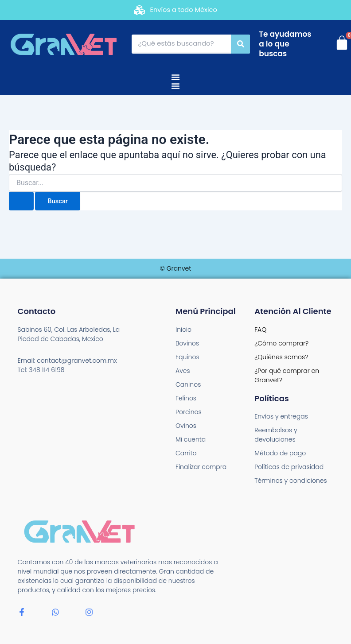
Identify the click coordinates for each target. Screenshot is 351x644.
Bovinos (187, 343)
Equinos (187, 357)
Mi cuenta (191, 439)
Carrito (186, 453)
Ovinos (186, 426)
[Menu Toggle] (175, 77)
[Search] (240, 44)
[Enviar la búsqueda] (21, 201)
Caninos (188, 384)
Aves (183, 371)
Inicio (183, 330)
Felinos (186, 398)
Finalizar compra (201, 467)
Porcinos (189, 412)
